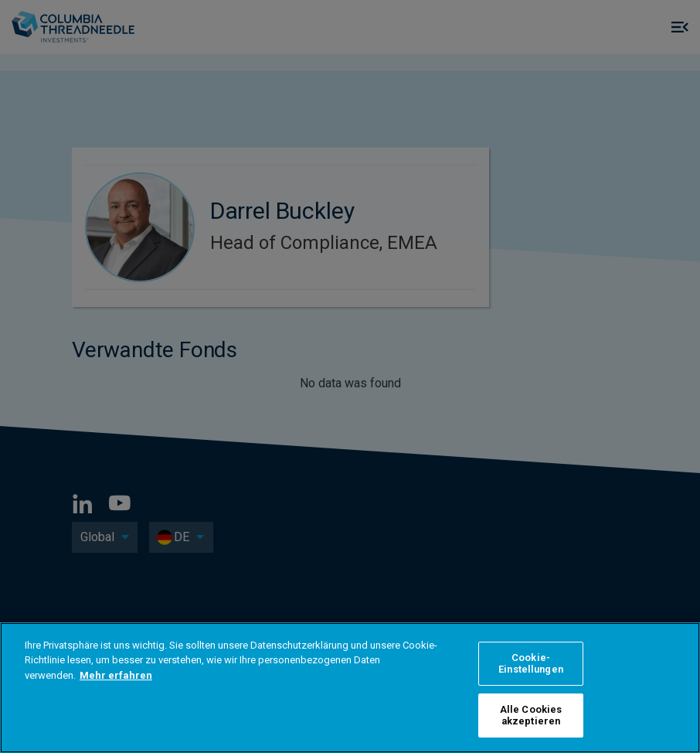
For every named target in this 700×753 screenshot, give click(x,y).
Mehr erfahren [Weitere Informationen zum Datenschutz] (116, 675)
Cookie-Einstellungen (531, 664)
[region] (350, 688)
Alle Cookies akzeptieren (531, 716)
